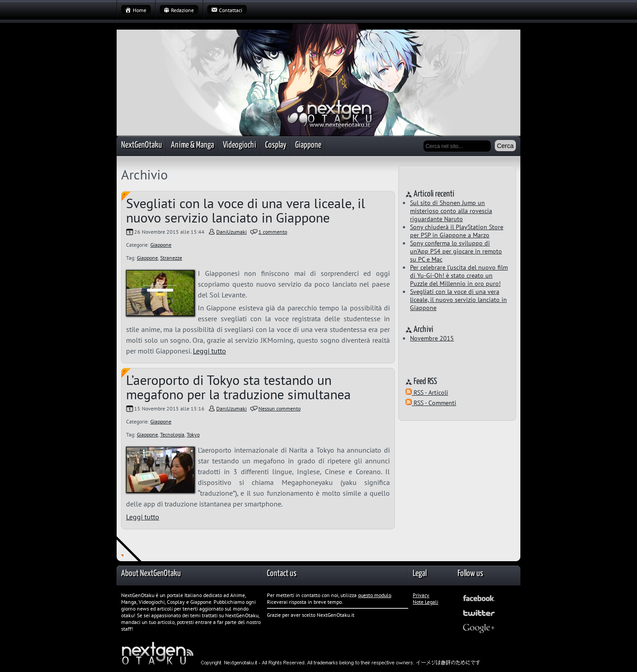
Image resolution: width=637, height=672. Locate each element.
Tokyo (193, 434)
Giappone (308, 145)
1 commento (273, 232)
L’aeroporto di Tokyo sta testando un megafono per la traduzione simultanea (238, 387)
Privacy (421, 595)
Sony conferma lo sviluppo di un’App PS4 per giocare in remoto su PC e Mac (456, 251)
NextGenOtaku (142, 145)
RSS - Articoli (427, 393)
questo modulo (375, 595)
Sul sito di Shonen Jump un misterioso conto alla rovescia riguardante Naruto (451, 211)
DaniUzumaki (231, 232)
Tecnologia (172, 434)
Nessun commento (279, 408)
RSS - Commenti (431, 403)
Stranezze (171, 258)
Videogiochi (240, 145)
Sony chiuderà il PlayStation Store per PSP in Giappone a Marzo (457, 231)
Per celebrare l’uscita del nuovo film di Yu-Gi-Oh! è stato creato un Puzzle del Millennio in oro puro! (459, 275)
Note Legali (425, 602)
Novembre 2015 (432, 338)
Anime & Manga (192, 145)
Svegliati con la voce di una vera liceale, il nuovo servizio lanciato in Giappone (246, 210)
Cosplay (276, 145)
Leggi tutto (209, 351)
